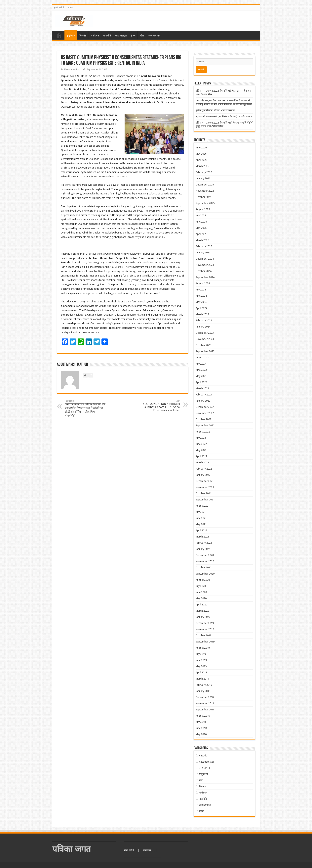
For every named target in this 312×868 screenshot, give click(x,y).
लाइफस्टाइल (121, 36)
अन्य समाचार (154, 36)
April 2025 (201, 234)
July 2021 (201, 512)
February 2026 (204, 172)
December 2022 (205, 407)
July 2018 (201, 722)
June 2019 (201, 660)
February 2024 (204, 320)
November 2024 (205, 265)
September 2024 (205, 277)
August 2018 (203, 716)
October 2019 (203, 635)
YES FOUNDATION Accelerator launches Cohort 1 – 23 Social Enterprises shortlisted (160, 406)
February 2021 (204, 543)
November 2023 (205, 339)
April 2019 (201, 672)
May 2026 (201, 154)
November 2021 (205, 487)
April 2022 (201, 456)
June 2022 (201, 444)
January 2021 (203, 549)
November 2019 (205, 629)
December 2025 (205, 185)
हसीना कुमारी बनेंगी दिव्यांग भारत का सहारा (215, 110)
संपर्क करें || (150, 850)
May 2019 (201, 666)
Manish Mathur (72, 69)
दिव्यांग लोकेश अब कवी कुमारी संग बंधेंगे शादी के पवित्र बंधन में (224, 116)
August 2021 (203, 506)
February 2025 (204, 246)
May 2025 (201, 228)
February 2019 (204, 685)
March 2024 (202, 314)
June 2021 (201, 518)
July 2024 (201, 290)
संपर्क (70, 8)
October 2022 (203, 419)
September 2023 (205, 351)
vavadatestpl (206, 762)
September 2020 (205, 574)
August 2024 (203, 283)
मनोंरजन (95, 36)
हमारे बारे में (59, 8)
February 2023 (204, 395)
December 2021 (205, 481)
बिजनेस (83, 36)
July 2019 (201, 654)
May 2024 (201, 302)
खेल (142, 36)
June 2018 (201, 728)
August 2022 (203, 432)
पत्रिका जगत (72, 849)
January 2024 (203, 327)
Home (59, 35)
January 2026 (203, 178)
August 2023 (203, 357)
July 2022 (201, 438)
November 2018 (205, 703)
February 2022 (204, 469)
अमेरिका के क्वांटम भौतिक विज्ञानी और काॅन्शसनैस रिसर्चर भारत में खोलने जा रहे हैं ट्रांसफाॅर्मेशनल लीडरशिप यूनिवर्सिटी (85, 408)
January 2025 (203, 253)
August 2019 (203, 648)
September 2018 (205, 710)
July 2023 (201, 364)
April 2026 (201, 160)
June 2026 (201, 148)
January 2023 (203, 401)
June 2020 (201, 592)
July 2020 (201, 586)
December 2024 (205, 259)
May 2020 (201, 598)
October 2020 (203, 567)
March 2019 (202, 679)
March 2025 (202, 240)
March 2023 (202, 388)
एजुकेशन (71, 36)
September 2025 (205, 203)
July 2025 (201, 215)
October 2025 (203, 197)
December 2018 (205, 697)
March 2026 (202, 166)
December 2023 (205, 333)
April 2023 (201, 382)
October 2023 (203, 345)
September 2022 (205, 425)
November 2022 (205, 413)
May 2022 (201, 450)
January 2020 (203, 617)
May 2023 (201, 376)
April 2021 (201, 530)
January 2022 (203, 475)
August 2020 (203, 580)
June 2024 (201, 296)
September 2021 (205, 500)
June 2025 (201, 222)
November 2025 (205, 191)
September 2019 (205, 642)
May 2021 (201, 524)
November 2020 (205, 561)
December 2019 (205, 623)
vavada (203, 756)
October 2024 (203, 271)
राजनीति (107, 36)
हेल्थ (133, 36)
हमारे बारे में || (132, 850)
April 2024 (201, 308)
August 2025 (203, 209)
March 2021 (202, 537)
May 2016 (201, 734)
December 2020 (205, 555)
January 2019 (203, 691)
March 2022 (202, 462)
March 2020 (202, 611)
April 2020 (201, 605)
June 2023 (201, 370)
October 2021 (203, 493)
